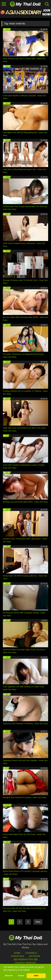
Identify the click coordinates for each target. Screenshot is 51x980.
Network (35, 956)
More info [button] (9, 976)
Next (38, 922)
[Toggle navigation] (4, 4)
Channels (31, 953)
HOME (17, 953)
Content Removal (26, 963)
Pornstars (17, 956)
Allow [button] (36, 976)
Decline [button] (21, 976)
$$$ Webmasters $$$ (25, 960)
